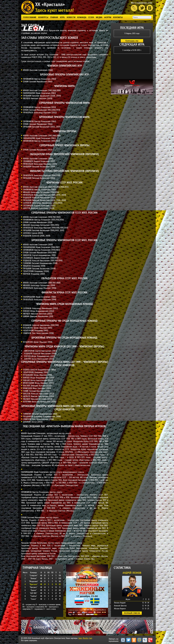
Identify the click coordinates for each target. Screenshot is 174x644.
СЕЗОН (91, 17)
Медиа (99, 17)
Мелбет (86, 638)
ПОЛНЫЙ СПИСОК (132, 613)
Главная (54, 17)
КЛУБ (62, 17)
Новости (71, 17)
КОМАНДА (82, 17)
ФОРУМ (108, 17)
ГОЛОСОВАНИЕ (30, 17)
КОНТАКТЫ (118, 17)
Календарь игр (132, 41)
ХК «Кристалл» (50, 4)
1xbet (80, 638)
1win (91, 638)
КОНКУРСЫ (43, 17)
